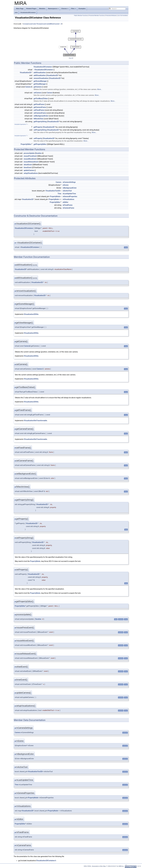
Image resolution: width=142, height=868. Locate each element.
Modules (42, 9)
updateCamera (29, 170)
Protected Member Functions (97, 16)
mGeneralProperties (70, 196)
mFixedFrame (68, 205)
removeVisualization (41, 78)
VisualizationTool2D (53, 191)
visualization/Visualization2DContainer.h (43, 24)
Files (73, 9)
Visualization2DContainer (28, 12)
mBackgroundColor (70, 188)
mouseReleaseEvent (31, 162)
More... (100, 89)
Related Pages (31, 9)
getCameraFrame (40, 107)
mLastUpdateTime (69, 194)
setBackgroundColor (41, 116)
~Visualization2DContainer (43, 70)
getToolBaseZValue (41, 99)
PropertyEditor (26, 144)
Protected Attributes (111, 16)
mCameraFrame (68, 208)
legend (71, 58)
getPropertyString (40, 122)
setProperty (38, 138)
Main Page (20, 9)
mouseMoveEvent (30, 159)
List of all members (123, 16)
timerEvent (28, 167)
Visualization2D (26, 73)
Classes (65, 9)
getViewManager (40, 84)
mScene (66, 185)
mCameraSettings (69, 182)
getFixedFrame (39, 104)
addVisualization (40, 73)
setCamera (38, 93)
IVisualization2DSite (31, 314)
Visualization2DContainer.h (46, 861)
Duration (39, 153)
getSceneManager (40, 81)
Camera (28, 87)
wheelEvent (28, 165)
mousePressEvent (30, 156)
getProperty (38, 127)
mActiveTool (67, 191)
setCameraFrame (40, 113)
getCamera (38, 87)
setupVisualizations (31, 173)
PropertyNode (55, 196)
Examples (82, 9)
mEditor (65, 202)
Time (59, 194)
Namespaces (53, 9)
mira (16, 12)
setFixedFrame (39, 110)
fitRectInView (38, 119)
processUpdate (29, 153)
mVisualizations (68, 199)
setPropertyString (40, 130)
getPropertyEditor (40, 144)
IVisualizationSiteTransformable (35, 421)
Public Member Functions (81, 16)
